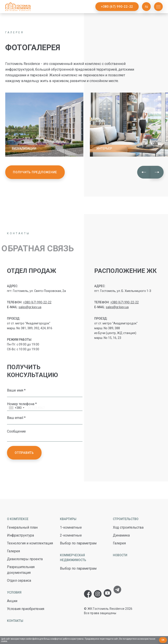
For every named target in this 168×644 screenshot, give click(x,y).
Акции (12, 601)
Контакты (15, 621)
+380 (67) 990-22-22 (117, 7)
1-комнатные (71, 527)
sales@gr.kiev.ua (30, 307)
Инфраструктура (20, 535)
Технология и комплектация (30, 543)
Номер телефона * (22, 404)
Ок (163, 640)
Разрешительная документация (21, 570)
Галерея (13, 551)
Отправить (24, 453)
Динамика (121, 535)
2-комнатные (71, 535)
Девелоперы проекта (25, 559)
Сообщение (16, 431)
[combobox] (16, 408)
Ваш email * (16, 418)
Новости (120, 555)
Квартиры (68, 519)
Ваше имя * (16, 390)
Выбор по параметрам (78, 543)
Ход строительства (128, 527)
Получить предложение (35, 172)
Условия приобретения (26, 609)
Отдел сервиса (19, 580)
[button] (144, 172)
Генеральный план (22, 527)
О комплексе (18, 519)
